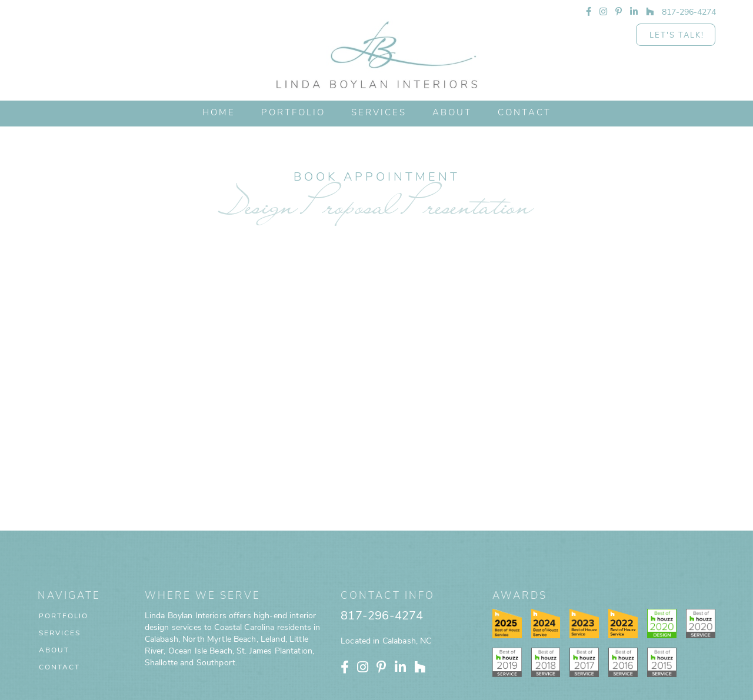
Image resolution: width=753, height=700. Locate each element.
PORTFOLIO (293, 113)
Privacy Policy (405, 691)
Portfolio (64, 548)
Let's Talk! (677, 36)
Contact (59, 599)
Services (379, 113)
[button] (379, 114)
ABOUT (452, 113)
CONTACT (524, 113)
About (54, 582)
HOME (219, 113)
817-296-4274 (382, 548)
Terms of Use (450, 691)
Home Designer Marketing (572, 691)
